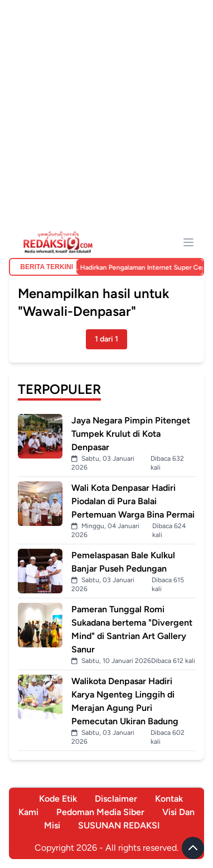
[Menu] (188, 242)
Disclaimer (116, 799)
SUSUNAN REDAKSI (119, 825)
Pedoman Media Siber (100, 812)
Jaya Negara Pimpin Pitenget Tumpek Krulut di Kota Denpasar (131, 434)
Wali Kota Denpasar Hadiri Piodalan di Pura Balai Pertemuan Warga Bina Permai (133, 501)
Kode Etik (58, 799)
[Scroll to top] (193, 848)
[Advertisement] (106, 120)
